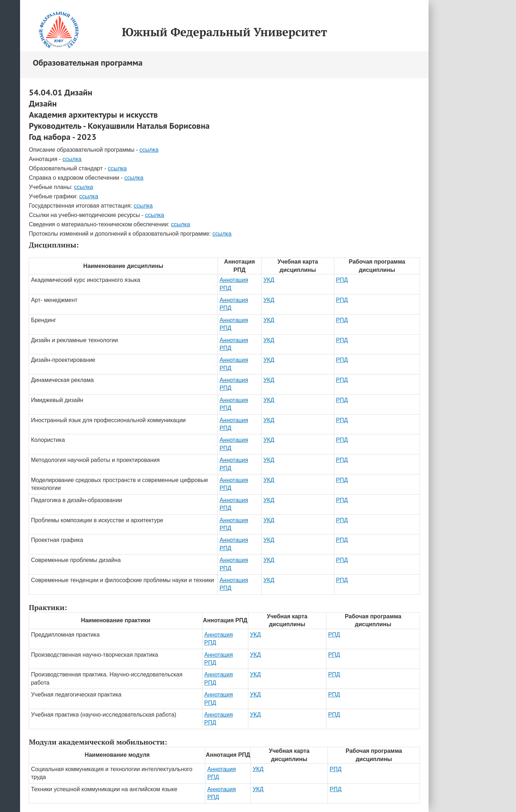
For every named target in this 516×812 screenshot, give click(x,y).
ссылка (149, 150)
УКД (269, 280)
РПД (342, 280)
